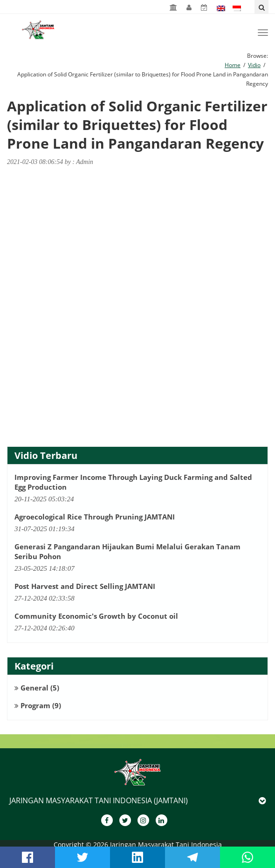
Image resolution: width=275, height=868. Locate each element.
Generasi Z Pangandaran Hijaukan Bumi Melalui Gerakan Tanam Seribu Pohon (127, 551)
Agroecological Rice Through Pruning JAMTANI (95, 517)
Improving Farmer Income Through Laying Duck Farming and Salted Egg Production (133, 482)
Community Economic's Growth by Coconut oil (96, 616)
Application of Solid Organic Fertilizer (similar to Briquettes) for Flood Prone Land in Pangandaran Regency (137, 125)
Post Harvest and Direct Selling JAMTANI (85, 586)
